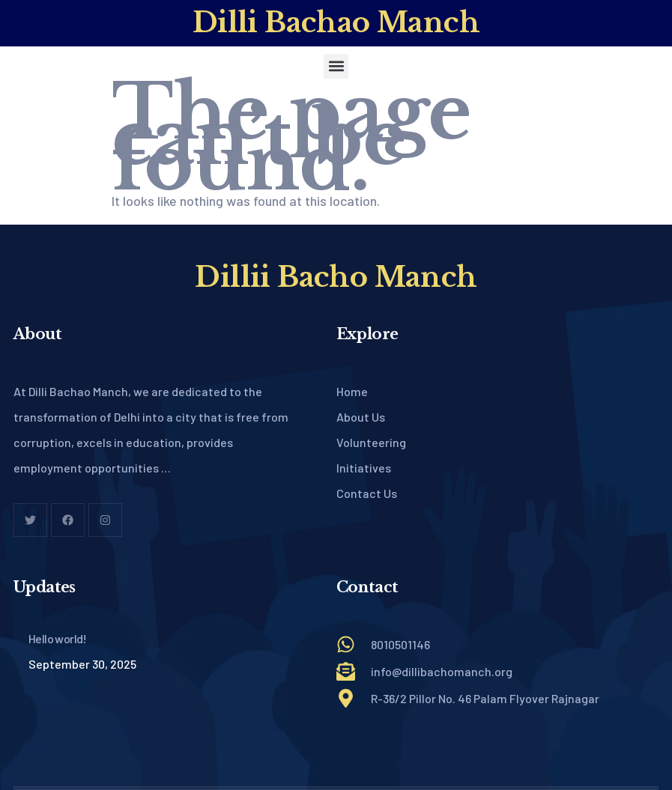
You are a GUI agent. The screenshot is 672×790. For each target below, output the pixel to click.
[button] (336, 66)
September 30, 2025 (82, 664)
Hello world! (58, 638)
